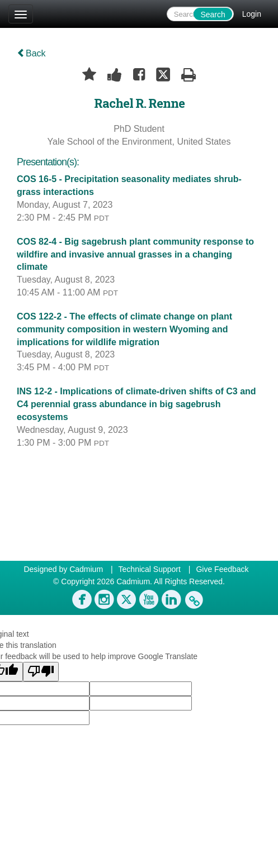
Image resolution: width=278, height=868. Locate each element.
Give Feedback (222, 569)
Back (31, 53)
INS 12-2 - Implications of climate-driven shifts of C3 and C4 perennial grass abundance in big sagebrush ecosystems (136, 404)
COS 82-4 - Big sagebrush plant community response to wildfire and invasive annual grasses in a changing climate (135, 254)
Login (252, 14)
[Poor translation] (41, 672)
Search (213, 15)
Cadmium (86, 569)
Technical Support (150, 569)
